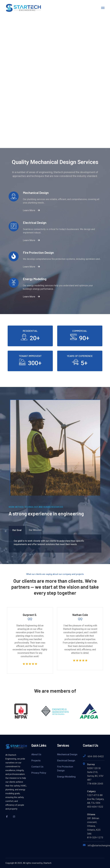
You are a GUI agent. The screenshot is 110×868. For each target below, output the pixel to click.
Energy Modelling (66, 777)
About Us (36, 754)
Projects (36, 760)
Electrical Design (66, 760)
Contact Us (37, 767)
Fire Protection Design (65, 769)
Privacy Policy (39, 773)
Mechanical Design (67, 754)
